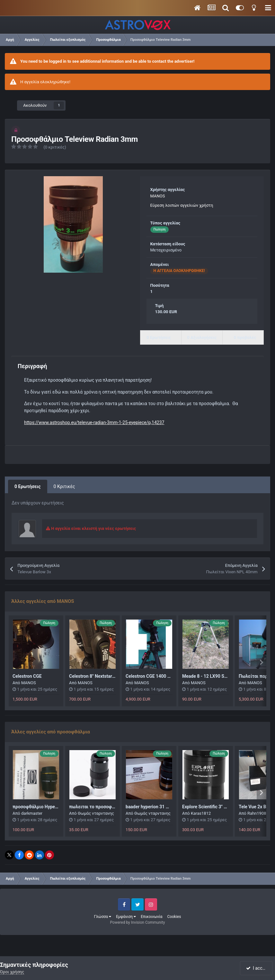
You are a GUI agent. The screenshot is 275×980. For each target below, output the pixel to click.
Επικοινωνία (151, 917)
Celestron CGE (27, 676)
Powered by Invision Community (138, 922)
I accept (257, 968)
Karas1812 (201, 813)
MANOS (158, 196)
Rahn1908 (257, 813)
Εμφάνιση (126, 917)
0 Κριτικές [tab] (64, 486)
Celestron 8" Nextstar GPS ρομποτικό (107, 676)
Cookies (174, 917)
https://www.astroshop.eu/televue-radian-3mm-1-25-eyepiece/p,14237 (94, 422)
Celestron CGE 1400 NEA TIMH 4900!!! (164, 676)
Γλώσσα (103, 917)
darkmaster (32, 813)
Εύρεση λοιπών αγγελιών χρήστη (182, 205)
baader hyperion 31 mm (150, 807)
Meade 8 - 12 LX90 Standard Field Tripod (223, 676)
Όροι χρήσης (12, 972)
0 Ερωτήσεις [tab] (28, 486)
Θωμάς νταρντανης (96, 813)
